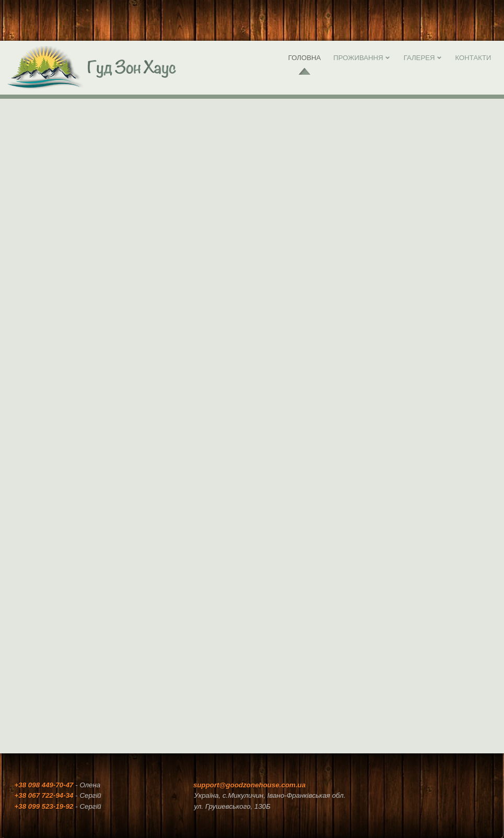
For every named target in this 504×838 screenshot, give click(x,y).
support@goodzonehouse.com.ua (249, 785)
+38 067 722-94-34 (45, 795)
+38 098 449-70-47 (44, 785)
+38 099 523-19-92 (44, 806)
